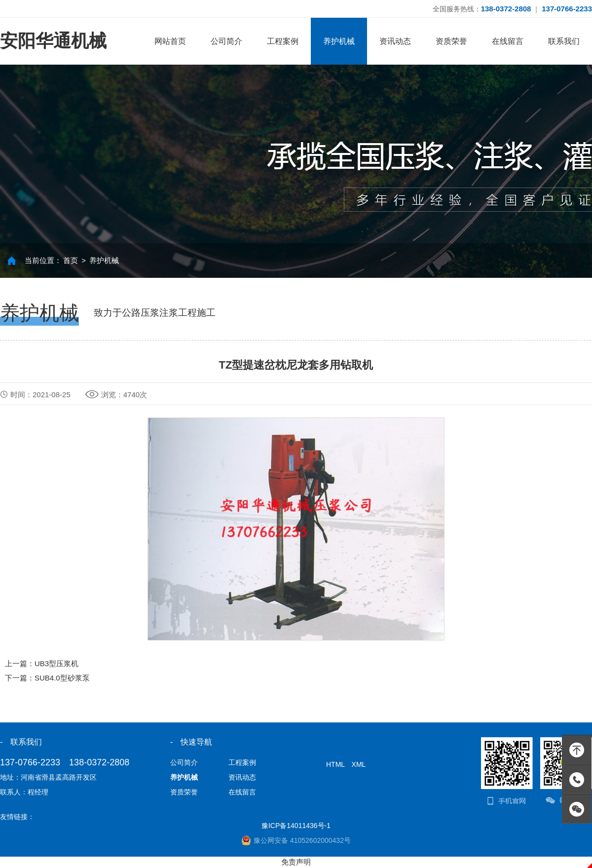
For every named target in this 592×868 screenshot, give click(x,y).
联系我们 (564, 41)
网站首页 (170, 41)
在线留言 (508, 41)
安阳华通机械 (53, 41)
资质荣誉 (451, 41)
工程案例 (283, 41)
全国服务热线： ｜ (512, 9)
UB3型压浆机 (56, 663)
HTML (335, 764)
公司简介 (226, 41)
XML (359, 764)
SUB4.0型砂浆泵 (62, 678)
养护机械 (339, 41)
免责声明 (296, 862)
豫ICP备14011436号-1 (296, 826)
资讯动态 (395, 41)
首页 (71, 260)
